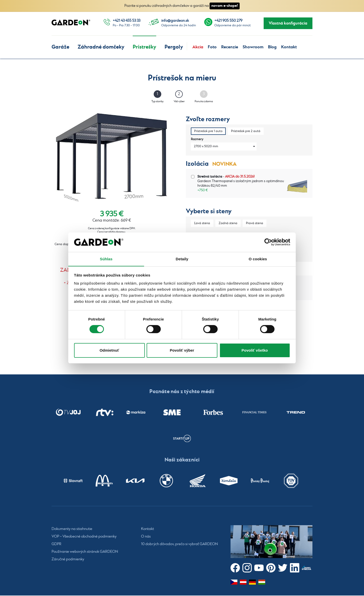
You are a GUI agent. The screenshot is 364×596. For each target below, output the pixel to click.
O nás (146, 537)
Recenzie (230, 47)
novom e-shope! (225, 6)
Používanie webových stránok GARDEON (85, 552)
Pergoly (174, 47)
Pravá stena (255, 223)
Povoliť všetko (255, 350)
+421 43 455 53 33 (127, 21)
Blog (272, 47)
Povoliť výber (182, 350)
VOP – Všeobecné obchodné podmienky (84, 537)
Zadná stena (228, 223)
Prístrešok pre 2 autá (246, 131)
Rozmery (197, 139)
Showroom (253, 47)
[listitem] (68, 413)
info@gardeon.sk (175, 21)
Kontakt (289, 47)
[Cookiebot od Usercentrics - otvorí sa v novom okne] (268, 242)
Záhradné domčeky (101, 47)
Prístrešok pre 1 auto (208, 131)
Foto (212, 47)
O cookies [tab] (258, 259)
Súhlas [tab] (106, 259)
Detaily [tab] (182, 259)
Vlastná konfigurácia (288, 23)
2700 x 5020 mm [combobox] (206, 146)
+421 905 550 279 (228, 21)
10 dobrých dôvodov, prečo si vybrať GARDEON (179, 545)
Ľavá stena (202, 223)
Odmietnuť (109, 350)
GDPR (56, 545)
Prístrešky (144, 47)
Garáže (60, 47)
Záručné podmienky (68, 560)
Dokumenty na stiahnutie (72, 529)
